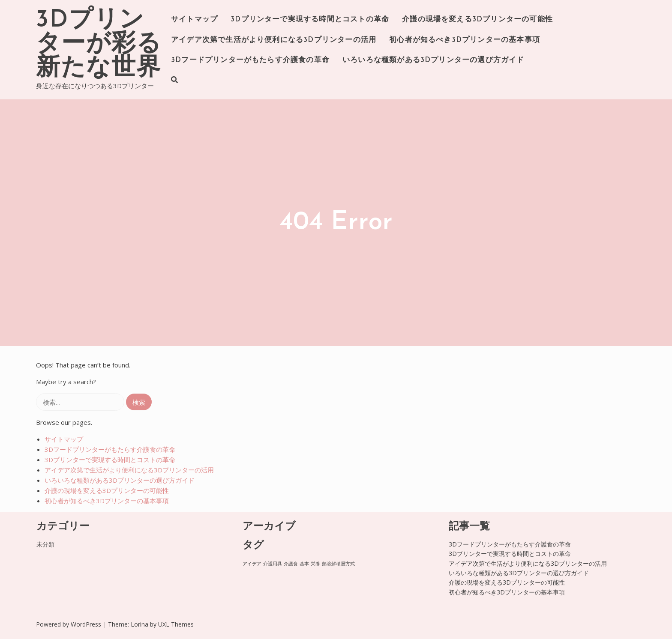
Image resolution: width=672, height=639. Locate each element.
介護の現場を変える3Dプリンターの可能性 (477, 19)
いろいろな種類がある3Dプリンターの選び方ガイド (433, 60)
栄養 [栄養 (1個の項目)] (315, 564)
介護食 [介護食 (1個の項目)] (291, 564)
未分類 (45, 544)
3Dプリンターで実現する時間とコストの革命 (310, 19)
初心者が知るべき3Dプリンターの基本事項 (465, 40)
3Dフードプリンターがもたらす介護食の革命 (250, 60)
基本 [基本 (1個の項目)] (304, 564)
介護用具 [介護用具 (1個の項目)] (273, 564)
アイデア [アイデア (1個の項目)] (252, 564)
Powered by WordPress (69, 624)
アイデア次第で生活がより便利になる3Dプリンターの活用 (274, 40)
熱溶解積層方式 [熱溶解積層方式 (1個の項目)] (338, 564)
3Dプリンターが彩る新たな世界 (99, 45)
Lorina (139, 624)
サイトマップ (194, 19)
